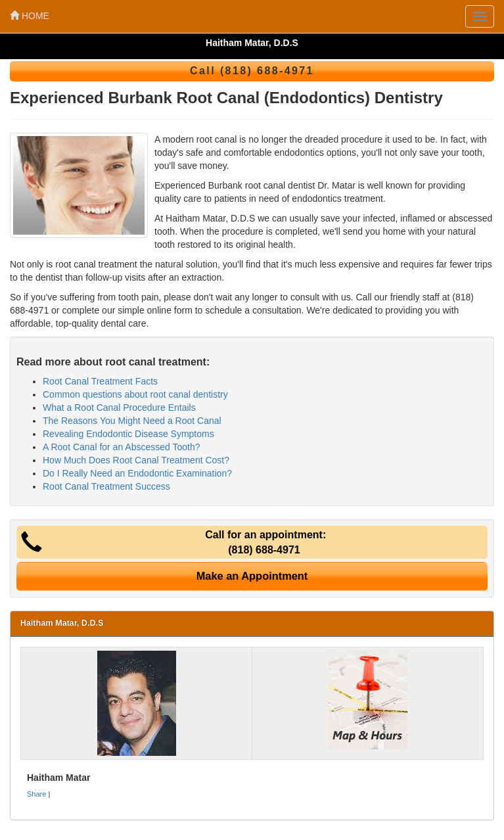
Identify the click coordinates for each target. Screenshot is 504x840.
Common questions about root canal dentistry (135, 394)
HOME (30, 16)
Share (36, 794)
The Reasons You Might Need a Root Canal (132, 421)
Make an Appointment (252, 576)
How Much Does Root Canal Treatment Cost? (136, 460)
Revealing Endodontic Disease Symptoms (128, 434)
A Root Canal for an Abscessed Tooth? (121, 447)
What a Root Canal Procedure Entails (119, 408)
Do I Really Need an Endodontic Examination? (137, 473)
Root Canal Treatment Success (106, 486)
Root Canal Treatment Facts (100, 381)
